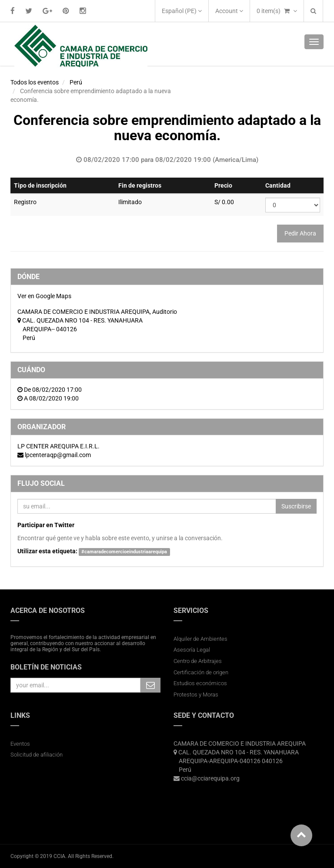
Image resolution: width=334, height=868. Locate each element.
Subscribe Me (150, 685)
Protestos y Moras (196, 695)
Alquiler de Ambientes (200, 639)
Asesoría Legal (192, 650)
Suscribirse (296, 506)
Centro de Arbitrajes (198, 661)
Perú (76, 82)
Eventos (20, 744)
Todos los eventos (35, 82)
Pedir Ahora (300, 233)
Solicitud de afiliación (37, 755)
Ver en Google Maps (44, 296)
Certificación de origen (201, 672)
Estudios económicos (200, 683)
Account (229, 11)
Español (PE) (182, 11)
